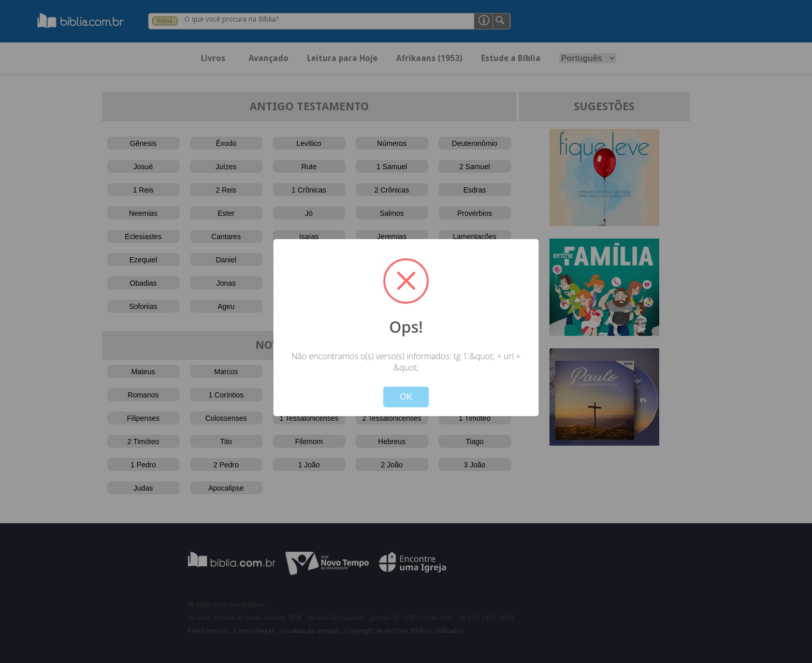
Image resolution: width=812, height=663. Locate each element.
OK (406, 397)
